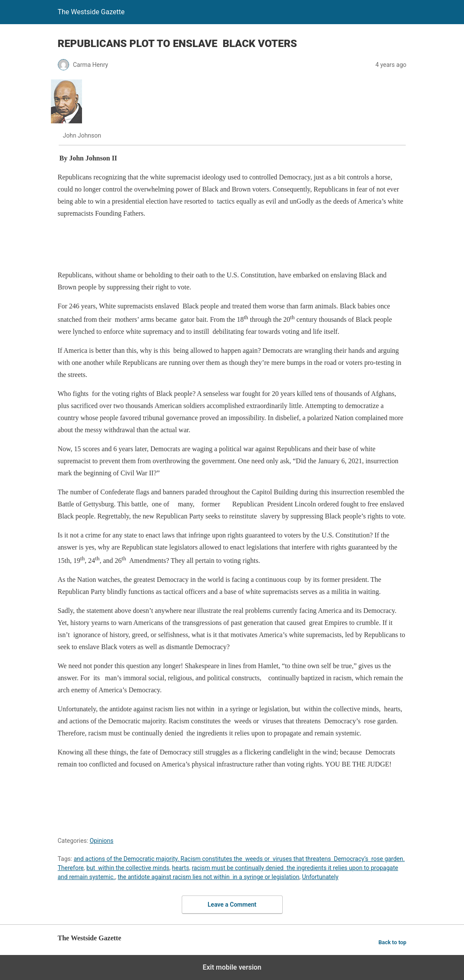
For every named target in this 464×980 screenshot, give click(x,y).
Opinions (102, 841)
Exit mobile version (232, 967)
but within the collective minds (128, 868)
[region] (215, 246)
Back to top (393, 942)
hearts (181, 868)
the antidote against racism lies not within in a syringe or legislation (209, 877)
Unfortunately (320, 877)
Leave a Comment (232, 905)
